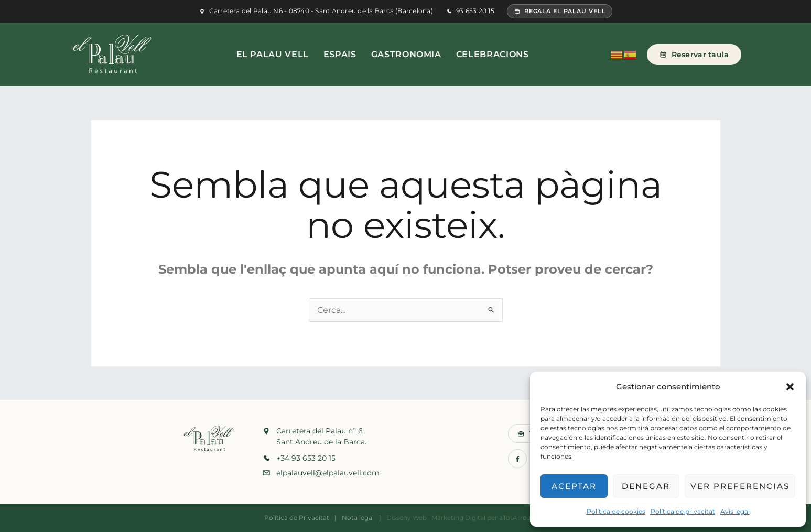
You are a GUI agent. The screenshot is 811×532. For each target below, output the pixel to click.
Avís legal (735, 511)
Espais (340, 54)
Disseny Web (407, 518)
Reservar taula (694, 55)
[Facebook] (517, 459)
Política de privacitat (683, 511)
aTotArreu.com (523, 518)
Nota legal (358, 518)
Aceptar (574, 486)
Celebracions (493, 54)
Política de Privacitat (297, 518)
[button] (790, 387)
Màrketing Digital (458, 518)
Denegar (646, 486)
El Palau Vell (273, 54)
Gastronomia (406, 54)
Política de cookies (616, 511)
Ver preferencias (740, 486)
